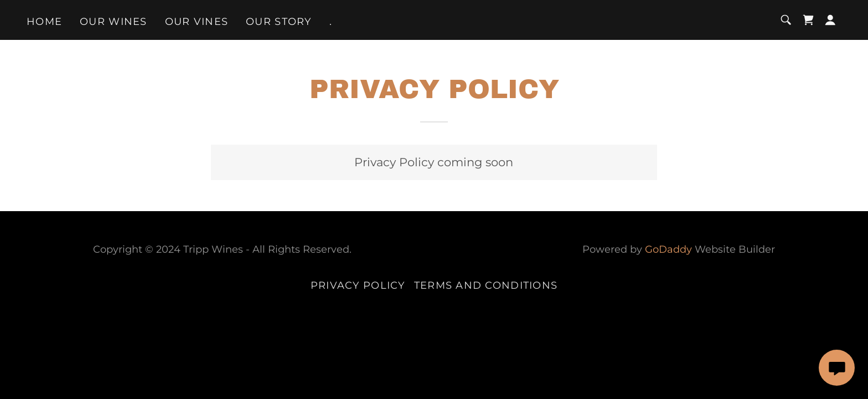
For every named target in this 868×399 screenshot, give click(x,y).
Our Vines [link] (197, 22)
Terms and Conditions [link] (486, 285)
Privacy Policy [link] (358, 285)
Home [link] (44, 22)
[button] (830, 20)
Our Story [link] (279, 22)
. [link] (331, 22)
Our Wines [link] (113, 22)
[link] (808, 20)
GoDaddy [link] (668, 249)
